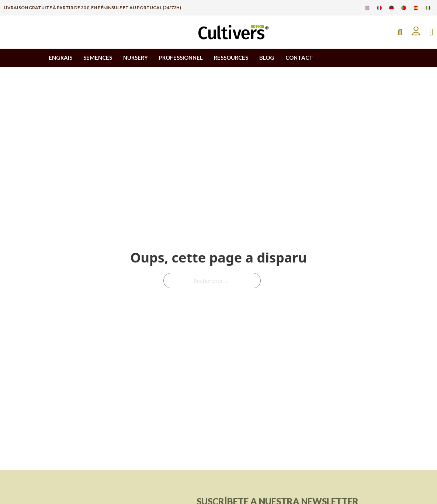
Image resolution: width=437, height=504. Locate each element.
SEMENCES (98, 58)
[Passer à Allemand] (391, 8)
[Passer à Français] (379, 8)
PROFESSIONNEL (181, 58)
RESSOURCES (231, 58)
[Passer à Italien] (428, 8)
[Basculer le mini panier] (431, 32)
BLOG (267, 58)
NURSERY (136, 58)
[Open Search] (400, 32)
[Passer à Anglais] (367, 8)
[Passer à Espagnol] (416, 8)
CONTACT (299, 58)
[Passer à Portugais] (404, 8)
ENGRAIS (60, 58)
